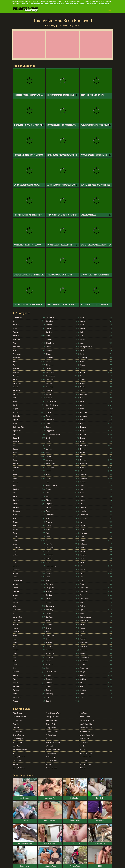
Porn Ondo (17, 724)
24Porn (49, 764)
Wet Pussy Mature (86, 764)
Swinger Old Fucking (87, 720)
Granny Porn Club (86, 728)
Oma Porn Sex (85, 731)
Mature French (85, 717)
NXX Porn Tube (85, 768)
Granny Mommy (59, 4)
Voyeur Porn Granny (53, 742)
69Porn (15, 753)
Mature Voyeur (104, 4)
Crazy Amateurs (80, 4)
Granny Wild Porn (19, 757)
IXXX (48, 739)
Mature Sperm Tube (53, 750)
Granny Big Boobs (86, 753)
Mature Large (51, 757)
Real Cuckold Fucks (20, 750)
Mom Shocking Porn (53, 713)
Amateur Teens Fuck (87, 735)
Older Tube (69, 4)
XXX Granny (84, 761)
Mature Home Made (36, 4)
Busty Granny (51, 728)
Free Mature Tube (86, 724)
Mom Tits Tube (51, 768)
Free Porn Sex (85, 739)
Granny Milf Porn (19, 768)
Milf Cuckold (84, 742)
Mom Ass (16, 746)
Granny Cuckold (92, 4)
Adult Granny (24, 4)
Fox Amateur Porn (19, 717)
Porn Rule (83, 746)
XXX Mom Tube (52, 720)
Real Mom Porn (52, 761)
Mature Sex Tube (52, 731)
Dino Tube (83, 713)
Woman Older (51, 746)
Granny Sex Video (52, 717)
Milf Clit (82, 750)
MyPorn (16, 764)
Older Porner (17, 761)
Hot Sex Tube (48, 4)
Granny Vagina (51, 724)
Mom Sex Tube (18, 742)
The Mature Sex (85, 757)
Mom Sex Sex (51, 753)
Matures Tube (51, 735)
